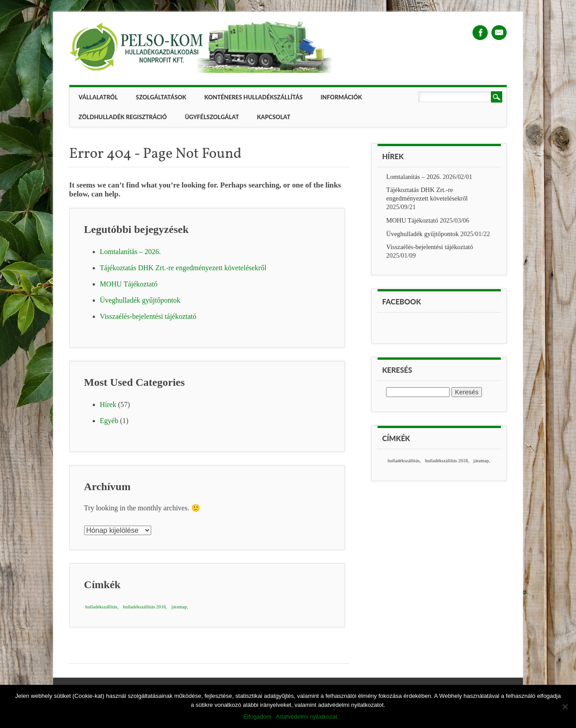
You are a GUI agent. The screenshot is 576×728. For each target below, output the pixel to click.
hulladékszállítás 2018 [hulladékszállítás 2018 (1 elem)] (144, 607)
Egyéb (109, 421)
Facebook (480, 33)
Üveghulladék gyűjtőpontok (140, 300)
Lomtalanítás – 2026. (130, 252)
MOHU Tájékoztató (129, 284)
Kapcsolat (274, 117)
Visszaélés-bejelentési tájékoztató (148, 316)
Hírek (108, 404)
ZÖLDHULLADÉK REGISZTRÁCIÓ (123, 117)
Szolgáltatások (161, 97)
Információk (341, 97)
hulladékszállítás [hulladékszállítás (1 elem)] (101, 607)
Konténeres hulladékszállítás (253, 97)
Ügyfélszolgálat (212, 117)
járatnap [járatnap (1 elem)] (179, 607)
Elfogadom (257, 717)
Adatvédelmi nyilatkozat (307, 717)
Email (499, 33)
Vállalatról (98, 97)
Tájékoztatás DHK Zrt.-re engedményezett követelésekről (183, 268)
